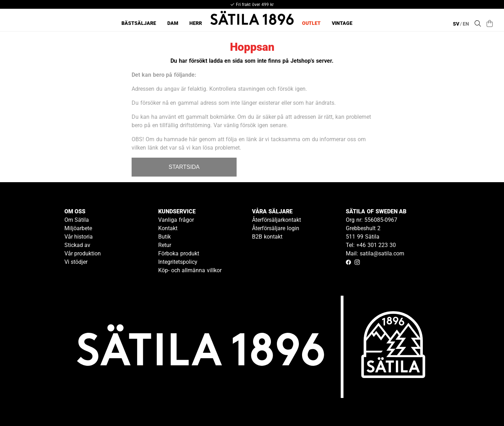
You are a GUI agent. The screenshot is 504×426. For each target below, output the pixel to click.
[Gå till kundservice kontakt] (482, 404)
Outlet (311, 23)
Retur (165, 245)
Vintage (342, 23)
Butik (164, 237)
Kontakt (168, 228)
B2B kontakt (267, 237)
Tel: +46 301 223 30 (371, 245)
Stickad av (78, 245)
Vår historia (79, 237)
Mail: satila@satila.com (375, 253)
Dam (173, 23)
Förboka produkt (179, 253)
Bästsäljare (139, 23)
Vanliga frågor (176, 220)
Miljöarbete (78, 228)
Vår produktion (83, 253)
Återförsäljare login (276, 228)
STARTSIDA (184, 167)
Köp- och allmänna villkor (190, 270)
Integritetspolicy (178, 262)
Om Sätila (77, 220)
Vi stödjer (76, 262)
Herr (196, 23)
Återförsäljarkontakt (276, 220)
